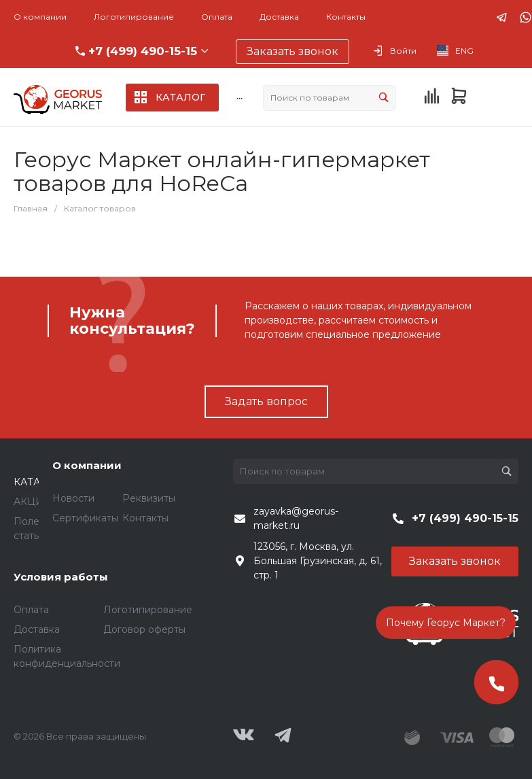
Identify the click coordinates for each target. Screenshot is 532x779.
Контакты (346, 17)
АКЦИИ (33, 502)
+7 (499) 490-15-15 (143, 51)
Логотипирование (134, 17)
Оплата (217, 17)
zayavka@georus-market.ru (296, 518)
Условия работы (61, 577)
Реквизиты (149, 498)
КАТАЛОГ (38, 482)
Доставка (279, 17)
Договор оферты (144, 629)
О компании (40, 17)
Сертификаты (85, 518)
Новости (73, 498)
